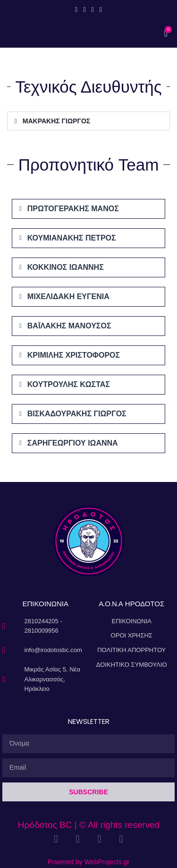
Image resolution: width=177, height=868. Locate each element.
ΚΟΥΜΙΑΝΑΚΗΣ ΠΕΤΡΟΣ (72, 238)
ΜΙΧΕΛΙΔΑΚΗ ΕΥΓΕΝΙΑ (68, 296)
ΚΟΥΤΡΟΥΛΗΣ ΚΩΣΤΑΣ (69, 384)
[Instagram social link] (84, 10)
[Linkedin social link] (101, 10)
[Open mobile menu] (89, 33)
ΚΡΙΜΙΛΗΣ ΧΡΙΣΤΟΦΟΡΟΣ (74, 355)
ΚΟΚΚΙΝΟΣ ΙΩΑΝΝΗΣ (66, 267)
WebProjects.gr (107, 862)
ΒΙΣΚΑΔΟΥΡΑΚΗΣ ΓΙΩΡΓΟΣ (77, 414)
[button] (88, 121)
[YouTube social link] (93, 10)
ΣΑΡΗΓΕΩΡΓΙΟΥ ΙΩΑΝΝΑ (73, 443)
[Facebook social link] (76, 10)
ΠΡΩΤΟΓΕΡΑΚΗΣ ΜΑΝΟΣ (73, 209)
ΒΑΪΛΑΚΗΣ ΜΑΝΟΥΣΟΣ (69, 326)
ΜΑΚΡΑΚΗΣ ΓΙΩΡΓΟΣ (56, 121)
